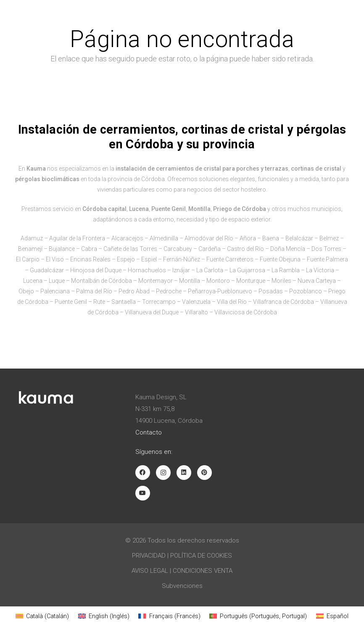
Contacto (149, 432)
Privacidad (149, 556)
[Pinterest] (204, 473)
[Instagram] (163, 473)
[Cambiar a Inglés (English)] (104, 616)
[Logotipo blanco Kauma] (46, 398)
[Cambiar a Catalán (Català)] (42, 616)
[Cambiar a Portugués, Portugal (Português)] (258, 616)
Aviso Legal (150, 571)
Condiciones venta (203, 571)
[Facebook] (143, 473)
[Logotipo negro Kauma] (35, 13)
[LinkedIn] (184, 473)
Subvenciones (182, 586)
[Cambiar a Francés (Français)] (169, 616)
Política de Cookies (201, 556)
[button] (350, 13)
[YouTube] (143, 493)
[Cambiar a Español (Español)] (332, 616)
